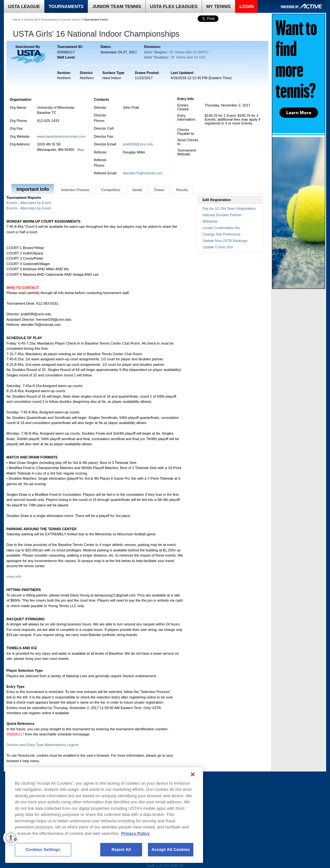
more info (14, 577)
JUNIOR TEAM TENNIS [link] (117, 6)
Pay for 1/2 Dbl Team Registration (229, 208)
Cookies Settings (43, 850)
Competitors (111, 190)
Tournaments (49, 20)
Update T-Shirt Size (218, 247)
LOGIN (247, 6)
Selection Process (75, 190)
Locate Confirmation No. (222, 228)
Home (17, 20)
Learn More (299, 113)
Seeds (137, 190)
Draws (159, 190)
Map (81, 150)
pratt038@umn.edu (138, 144)
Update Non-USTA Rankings (225, 241)
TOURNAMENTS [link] (66, 6)
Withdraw (210, 221)
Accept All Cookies (171, 850)
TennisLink (31, 20)
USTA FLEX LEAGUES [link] (174, 6)
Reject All (121, 850)
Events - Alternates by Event (29, 203)
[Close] (193, 774)
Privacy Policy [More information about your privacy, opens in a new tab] (135, 833)
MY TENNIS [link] (218, 6)
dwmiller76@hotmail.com (143, 173)
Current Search (71, 20)
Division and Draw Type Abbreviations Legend (43, 745)
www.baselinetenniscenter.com (61, 136)
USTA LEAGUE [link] (24, 6)
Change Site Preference (222, 234)
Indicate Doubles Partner (222, 215)
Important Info (33, 189)
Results (182, 190)
